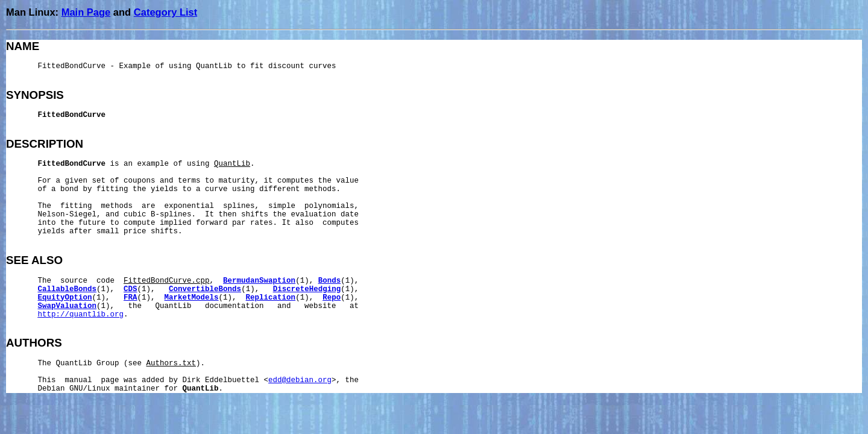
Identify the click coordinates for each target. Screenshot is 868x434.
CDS (131, 289)
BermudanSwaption (259, 281)
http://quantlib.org (81, 315)
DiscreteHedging (307, 289)
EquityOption (65, 298)
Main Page (86, 12)
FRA (131, 298)
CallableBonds (68, 289)
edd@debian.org (300, 380)
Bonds (330, 281)
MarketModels (192, 298)
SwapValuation (68, 306)
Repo (332, 298)
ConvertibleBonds (205, 289)
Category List (165, 12)
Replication (271, 298)
